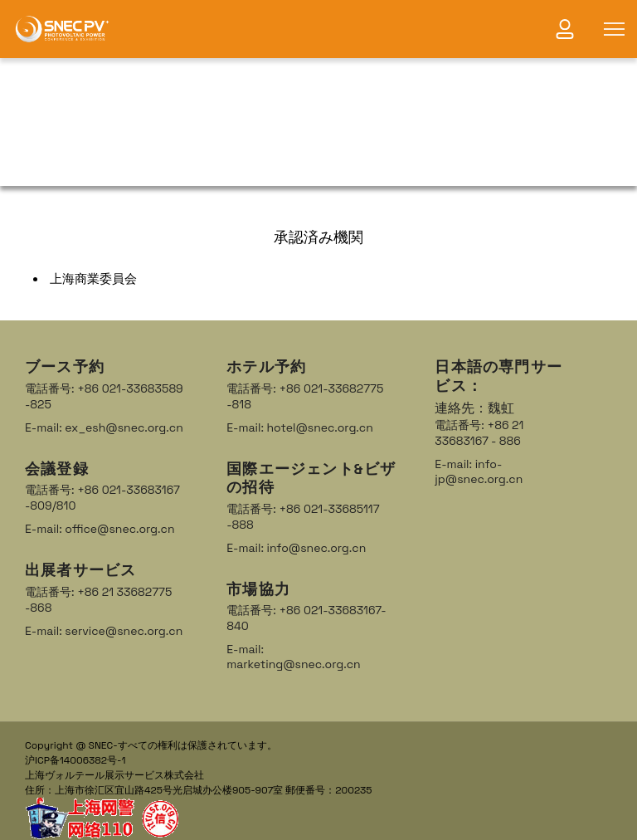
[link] (62, 29)
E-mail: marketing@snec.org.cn (293, 657)
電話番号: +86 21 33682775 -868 (98, 600)
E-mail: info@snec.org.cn (296, 548)
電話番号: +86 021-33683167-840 (306, 618)
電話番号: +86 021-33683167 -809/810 (102, 498)
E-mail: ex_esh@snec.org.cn (104, 427)
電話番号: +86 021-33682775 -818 (305, 396)
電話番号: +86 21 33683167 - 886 (479, 433)
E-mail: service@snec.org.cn (104, 631)
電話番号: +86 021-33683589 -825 (104, 396)
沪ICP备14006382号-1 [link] (75, 760)
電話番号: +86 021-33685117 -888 (303, 517)
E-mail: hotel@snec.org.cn (300, 427)
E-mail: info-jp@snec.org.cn (479, 471)
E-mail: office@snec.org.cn (100, 529)
